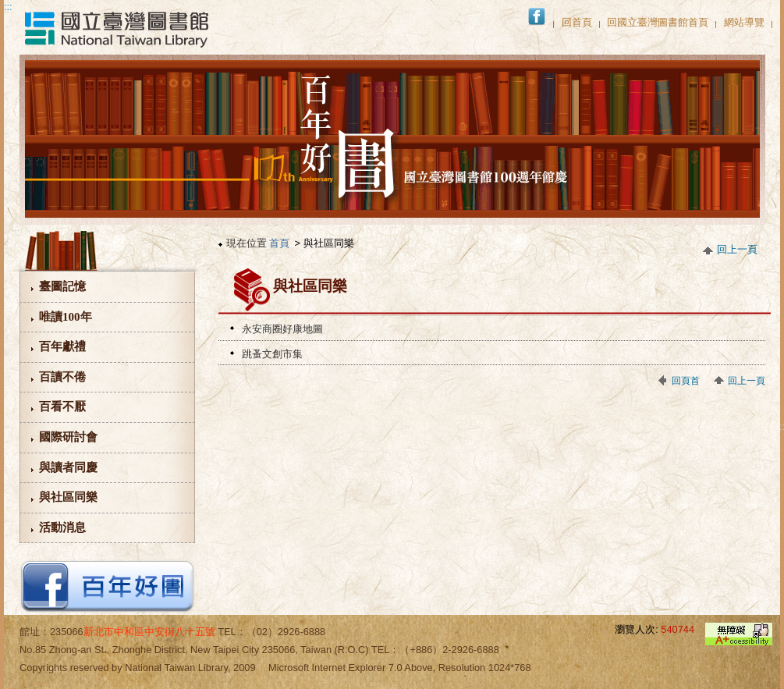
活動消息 (62, 527)
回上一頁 (737, 249)
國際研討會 (68, 437)
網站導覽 (744, 22)
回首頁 (577, 22)
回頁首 (686, 381)
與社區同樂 (68, 497)
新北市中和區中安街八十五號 (149, 632)
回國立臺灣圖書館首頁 (658, 22)
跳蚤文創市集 (272, 354)
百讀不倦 (62, 377)
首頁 (279, 243)
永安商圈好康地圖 (282, 329)
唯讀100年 (66, 317)
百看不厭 (62, 407)
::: (8, 7)
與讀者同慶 (68, 467)
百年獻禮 (62, 346)
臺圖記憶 (62, 286)
